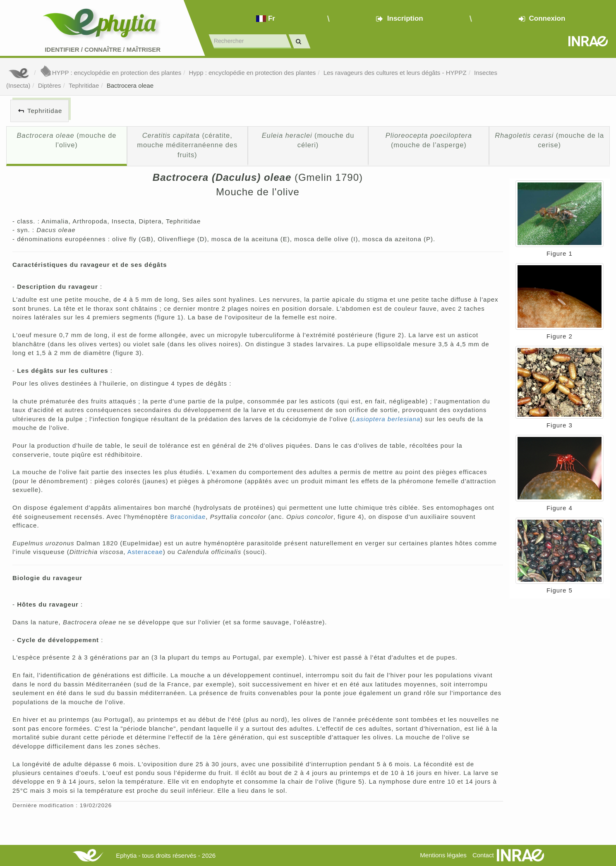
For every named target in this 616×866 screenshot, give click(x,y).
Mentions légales (443, 855)
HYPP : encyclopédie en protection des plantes (110, 73)
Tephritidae (84, 85)
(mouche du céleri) (308, 140)
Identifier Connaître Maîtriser (103, 49)
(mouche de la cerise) (549, 140)
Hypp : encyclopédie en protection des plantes (252, 73)
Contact (483, 855)
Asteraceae (145, 552)
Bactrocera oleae (130, 85)
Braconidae (188, 517)
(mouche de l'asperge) (429, 140)
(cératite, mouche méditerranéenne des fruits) (187, 145)
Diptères (50, 85)
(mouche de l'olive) (66, 140)
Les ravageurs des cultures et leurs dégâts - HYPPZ (395, 73)
